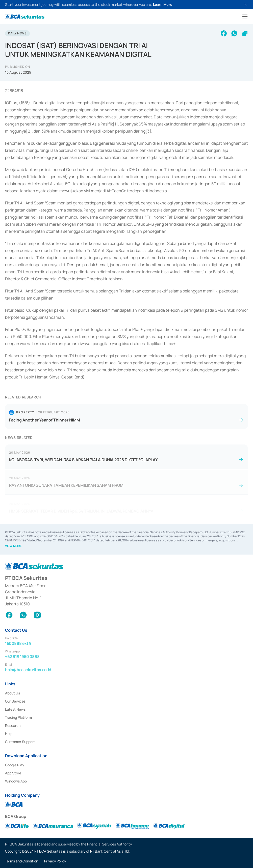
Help (9, 734)
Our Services (15, 701)
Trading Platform (18, 717)
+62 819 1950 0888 (22, 657)
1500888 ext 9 (18, 643)
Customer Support (20, 742)
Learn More (163, 4)
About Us (12, 693)
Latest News (15, 709)
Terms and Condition (22, 861)
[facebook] (224, 33)
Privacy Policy (55, 861)
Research (13, 725)
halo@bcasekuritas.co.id (28, 670)
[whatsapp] (234, 33)
